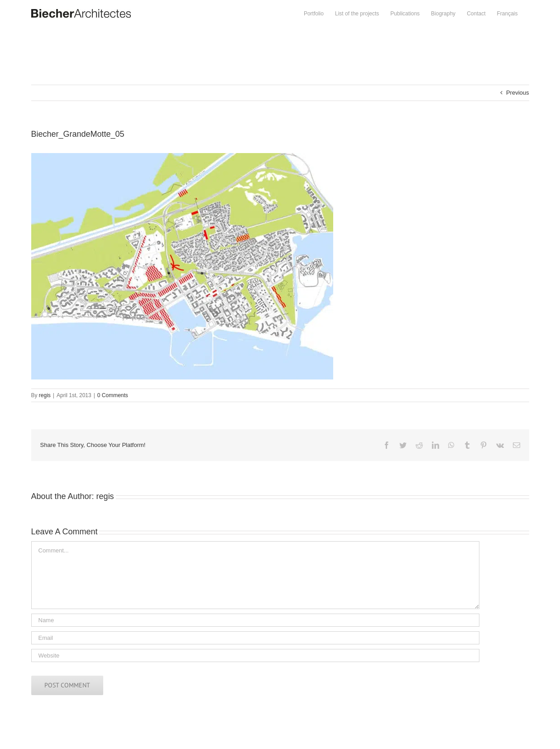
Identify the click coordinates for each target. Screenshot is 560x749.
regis (45, 395)
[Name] (255, 620)
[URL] (255, 655)
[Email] (255, 638)
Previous (518, 93)
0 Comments (113, 395)
